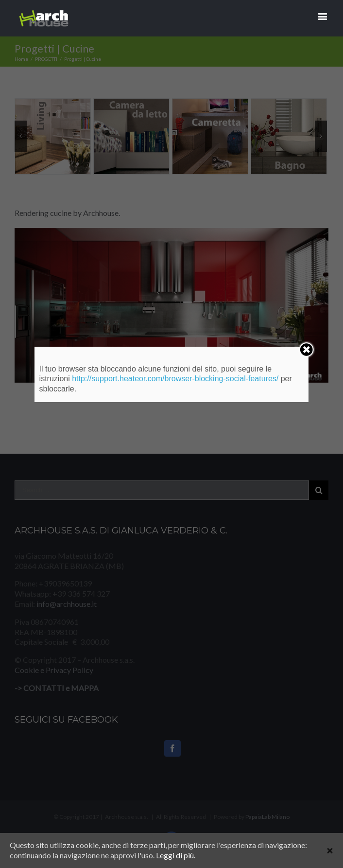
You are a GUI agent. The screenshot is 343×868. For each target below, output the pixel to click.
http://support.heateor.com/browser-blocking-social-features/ (175, 379)
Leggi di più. (176, 855)
